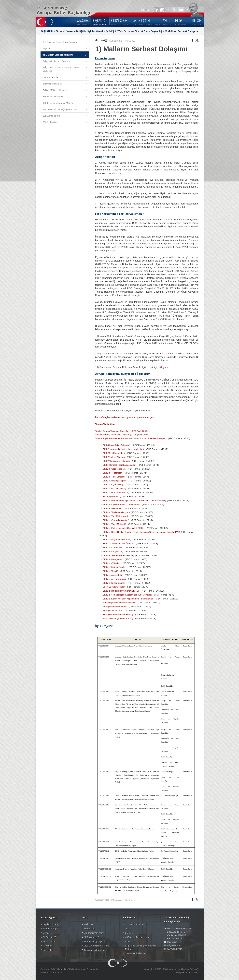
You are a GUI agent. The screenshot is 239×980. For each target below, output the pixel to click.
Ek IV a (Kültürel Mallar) (114, 587)
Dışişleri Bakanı (50, 924)
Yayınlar (65, 49)
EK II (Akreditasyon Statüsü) (116, 461)
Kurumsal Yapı (50, 929)
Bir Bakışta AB (50, 937)
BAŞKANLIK (47, 31)
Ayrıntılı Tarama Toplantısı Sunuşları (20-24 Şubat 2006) (122, 435)
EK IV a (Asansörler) (113, 508)
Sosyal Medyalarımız (136, 953)
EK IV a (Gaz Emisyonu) (114, 489)
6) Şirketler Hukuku (65, 84)
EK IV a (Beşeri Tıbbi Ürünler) (117, 540)
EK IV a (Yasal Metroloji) (114, 524)
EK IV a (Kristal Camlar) (114, 583)
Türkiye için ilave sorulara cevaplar (119, 603)
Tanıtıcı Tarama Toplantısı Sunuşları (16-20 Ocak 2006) (121, 431)
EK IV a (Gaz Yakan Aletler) (116, 520)
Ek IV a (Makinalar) (112, 496)
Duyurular (48, 950)
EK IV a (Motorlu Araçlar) (115, 567)
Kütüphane (90, 929)
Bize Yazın (172, 942)
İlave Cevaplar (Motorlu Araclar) (118, 618)
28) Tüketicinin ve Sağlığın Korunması (65, 110)
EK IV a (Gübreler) (112, 563)
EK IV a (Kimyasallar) (113, 551)
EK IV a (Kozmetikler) (113, 547)
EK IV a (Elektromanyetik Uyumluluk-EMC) (123, 528)
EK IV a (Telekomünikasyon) (116, 512)
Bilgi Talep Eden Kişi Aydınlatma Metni (141, 947)
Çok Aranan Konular (94, 950)
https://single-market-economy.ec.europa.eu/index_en (125, 417)
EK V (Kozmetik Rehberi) (115, 607)
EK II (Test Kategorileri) (114, 453)
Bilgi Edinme (174, 945)
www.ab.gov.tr (175, 949)
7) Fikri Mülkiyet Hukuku (65, 90)
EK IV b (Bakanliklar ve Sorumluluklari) (121, 591)
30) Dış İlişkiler (65, 122)
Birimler (60, 31)
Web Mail (89, 924)
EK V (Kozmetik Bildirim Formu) (118, 615)
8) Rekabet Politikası (65, 97)
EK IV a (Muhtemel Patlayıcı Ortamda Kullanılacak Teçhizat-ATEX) (134, 500)
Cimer (128, 941)
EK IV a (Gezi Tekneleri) (114, 469)
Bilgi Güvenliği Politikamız (97, 946)
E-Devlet (129, 933)
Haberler (47, 946)
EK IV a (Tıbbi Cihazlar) (114, 477)
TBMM (128, 929)
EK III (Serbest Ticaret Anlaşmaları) (119, 465)
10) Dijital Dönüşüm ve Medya (65, 103)
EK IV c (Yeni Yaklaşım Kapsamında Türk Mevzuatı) (127, 595)
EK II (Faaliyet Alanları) (114, 457)
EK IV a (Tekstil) (110, 571)
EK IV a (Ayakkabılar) (113, 575)
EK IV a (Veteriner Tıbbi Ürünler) (118, 544)
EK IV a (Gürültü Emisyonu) (116, 493)
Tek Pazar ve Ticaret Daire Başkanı (65, 42)
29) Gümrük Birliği (65, 116)
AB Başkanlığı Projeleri (95, 937)
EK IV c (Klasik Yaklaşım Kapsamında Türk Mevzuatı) (128, 599)
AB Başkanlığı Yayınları (95, 941)
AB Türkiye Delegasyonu (137, 937)
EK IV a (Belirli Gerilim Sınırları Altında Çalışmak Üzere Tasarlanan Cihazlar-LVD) (141, 532)
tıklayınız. (164, 367)
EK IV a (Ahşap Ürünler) (114, 579)
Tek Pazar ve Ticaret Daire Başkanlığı (140, 31)
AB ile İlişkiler (49, 941)
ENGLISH (145, 10)
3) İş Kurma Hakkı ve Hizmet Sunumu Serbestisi (65, 69)
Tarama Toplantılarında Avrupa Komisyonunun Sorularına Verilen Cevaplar (130, 438)
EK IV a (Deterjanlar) (113, 559)
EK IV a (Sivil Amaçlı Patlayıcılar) (119, 555)
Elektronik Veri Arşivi (94, 933)
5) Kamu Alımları (65, 78)
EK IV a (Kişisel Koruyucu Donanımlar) (121, 504)
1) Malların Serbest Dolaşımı (181, 31)
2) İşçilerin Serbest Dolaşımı (65, 61)
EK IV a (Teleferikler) (113, 473)
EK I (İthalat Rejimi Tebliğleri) (117, 445)
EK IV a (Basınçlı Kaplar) (115, 481)
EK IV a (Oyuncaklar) (113, 485)
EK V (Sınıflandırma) (113, 611)
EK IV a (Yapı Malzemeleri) (116, 516)
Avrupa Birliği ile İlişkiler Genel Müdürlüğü (92, 31)
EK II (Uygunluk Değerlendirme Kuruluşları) (123, 449)
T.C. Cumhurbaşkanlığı (136, 924)
